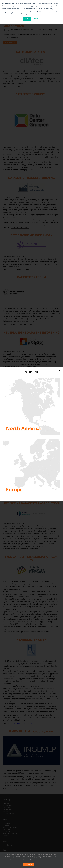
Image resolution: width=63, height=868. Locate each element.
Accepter (28, 865)
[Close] (59, 371)
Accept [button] (27, 19)
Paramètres (34, 860)
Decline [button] (36, 19)
